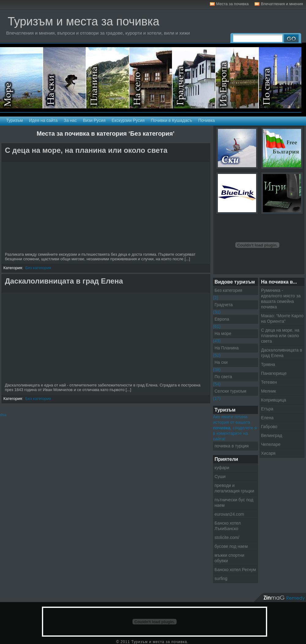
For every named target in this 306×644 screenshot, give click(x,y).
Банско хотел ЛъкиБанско (228, 526)
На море (22, 78)
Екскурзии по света (280, 78)
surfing (221, 578)
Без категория (38, 268)
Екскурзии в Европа (237, 78)
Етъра (267, 409)
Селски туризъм (151, 78)
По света (223, 377)
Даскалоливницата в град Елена (64, 281)
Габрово (269, 427)
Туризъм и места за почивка (84, 21)
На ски (65, 78)
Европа (222, 319)
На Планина (227, 348)
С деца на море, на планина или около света (86, 150)
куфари (222, 468)
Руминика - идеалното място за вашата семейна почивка (281, 299)
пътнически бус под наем (234, 503)
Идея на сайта (43, 120)
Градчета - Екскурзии (194, 78)
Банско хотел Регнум (235, 570)
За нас (70, 120)
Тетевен (269, 382)
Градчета (224, 305)
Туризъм (15, 120)
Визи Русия (94, 120)
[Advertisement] (55, 208)
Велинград (272, 435)
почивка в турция (232, 446)
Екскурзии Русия (128, 120)
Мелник (269, 391)
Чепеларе (271, 444)
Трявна (268, 364)
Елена (267, 418)
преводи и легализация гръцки (234, 488)
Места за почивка (232, 4)
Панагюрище (274, 373)
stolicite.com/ (227, 537)
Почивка (207, 120)
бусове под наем (231, 546)
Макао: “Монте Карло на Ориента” (282, 318)
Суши (220, 476)
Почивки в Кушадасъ (172, 120)
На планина (108, 78)
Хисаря (268, 453)
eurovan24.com (229, 514)
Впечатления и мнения (282, 4)
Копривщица (274, 400)
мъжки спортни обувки (229, 558)
